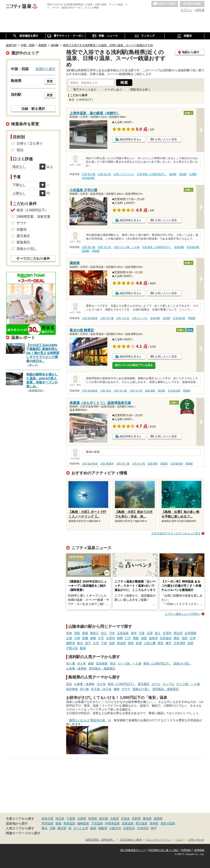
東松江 (94, 633)
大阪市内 (115, 828)
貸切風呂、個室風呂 (102, 668)
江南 (69, 638)
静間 (120, 638)
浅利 (185, 638)
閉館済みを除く (140, 90)
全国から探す (46, 69)
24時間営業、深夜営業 (34, 217)
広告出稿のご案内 (131, 840)
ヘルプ (179, 840)
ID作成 (200, 10)
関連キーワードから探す (23, 833)
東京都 (104, 819)
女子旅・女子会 (101, 689)
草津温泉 (47, 823)
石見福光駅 (88, 178)
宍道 (142, 633)
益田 (190, 643)
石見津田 (180, 643)
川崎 (52, 828)
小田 (77, 638)
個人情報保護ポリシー (133, 850)
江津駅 (193, 174)
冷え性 (81, 663)
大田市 (110, 638)
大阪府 (114, 819)
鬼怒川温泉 (168, 823)
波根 (93, 638)
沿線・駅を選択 (33, 109)
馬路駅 (96, 251)
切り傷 (71, 663)
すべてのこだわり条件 (33, 259)
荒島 (77, 633)
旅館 (91, 663)
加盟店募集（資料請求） (100, 840)
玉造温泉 (123, 633)
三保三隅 (150, 643)
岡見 (161, 643)
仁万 (128, 638)
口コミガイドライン (158, 840)
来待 (134, 633)
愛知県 (147, 819)
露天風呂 (144, 684)
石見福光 (166, 638)
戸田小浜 (72, 648)
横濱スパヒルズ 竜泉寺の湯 (87, 720)
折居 (139, 643)
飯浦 (83, 648)
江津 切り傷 (89, 174)
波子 (88, 643)
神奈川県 (47, 819)
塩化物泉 (102, 663)
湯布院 (154, 823)
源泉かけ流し (182, 663)
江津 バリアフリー (124, 174)
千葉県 (71, 819)
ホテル (156, 684)
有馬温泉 (69, 823)
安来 (69, 633)
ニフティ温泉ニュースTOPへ (182, 614)
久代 (96, 643)
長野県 (136, 819)
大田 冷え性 (104, 247)
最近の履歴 (192, 4)
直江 (158, 633)
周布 (131, 643)
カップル (168, 684)
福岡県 (158, 819)
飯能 (93, 828)
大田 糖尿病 (107, 464)
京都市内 (129, 828)
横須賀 (62, 828)
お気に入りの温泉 (165, 4)
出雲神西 (190, 633)
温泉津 (153, 638)
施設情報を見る (129, 139)
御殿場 (103, 828)
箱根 (58, 823)
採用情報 (199, 850)
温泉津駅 (179, 247)
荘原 (150, 633)
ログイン (186, 10)
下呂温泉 (97, 823)
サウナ (126, 689)
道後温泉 (128, 823)
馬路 (136, 638)
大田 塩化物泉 (90, 318)
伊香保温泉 (112, 823)
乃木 (112, 633)
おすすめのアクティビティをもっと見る (176, 533)
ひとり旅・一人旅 (130, 663)
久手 (101, 638)
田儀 (85, 638)
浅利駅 (173, 174)
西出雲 (178, 633)
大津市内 (143, 828)
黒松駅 (183, 174)
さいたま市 (81, 828)
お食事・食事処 (76, 668)
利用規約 (186, 850)
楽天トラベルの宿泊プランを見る (134, 365)
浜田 (112, 643)
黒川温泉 (142, 823)
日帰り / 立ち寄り (30, 143)
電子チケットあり (85, 90)
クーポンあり (113, 90)
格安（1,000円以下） (157, 663)
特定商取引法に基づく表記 (163, 850)
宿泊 (113, 663)
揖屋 (85, 633)
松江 (104, 633)
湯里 (144, 638)
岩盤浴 (22, 229)
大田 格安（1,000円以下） (157, 247)
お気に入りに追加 (166, 139)
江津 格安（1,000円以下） (152, 174)
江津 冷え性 (104, 174)
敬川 (80, 643)
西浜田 (121, 643)
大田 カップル (140, 318)
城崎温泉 (83, 823)
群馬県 (93, 819)
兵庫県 (82, 819)
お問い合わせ (196, 840)
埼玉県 (60, 819)
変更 (50, 81)
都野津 (71, 643)
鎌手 (169, 643)
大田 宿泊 (106, 391)
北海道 (125, 819)
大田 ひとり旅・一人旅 (126, 247)
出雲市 (167, 633)
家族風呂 (23, 242)
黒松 (177, 638)
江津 (193, 638)
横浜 (45, 828)
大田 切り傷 (89, 247)
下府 (104, 643)
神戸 (154, 828)
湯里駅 (86, 251)
